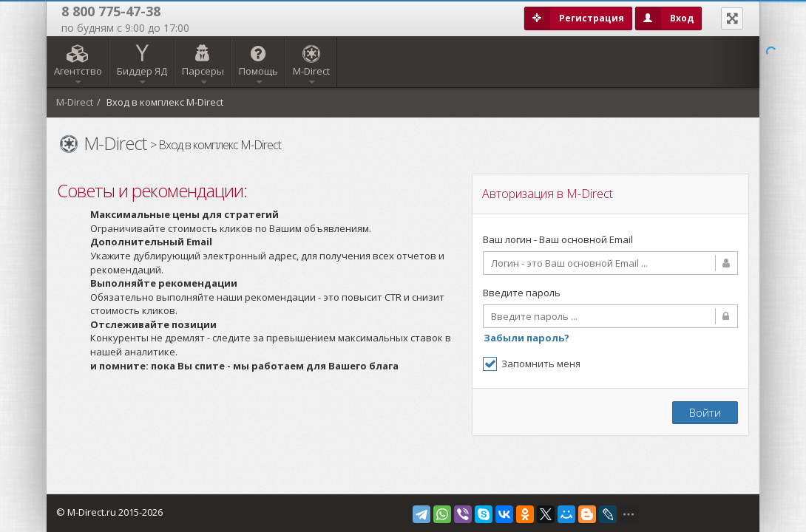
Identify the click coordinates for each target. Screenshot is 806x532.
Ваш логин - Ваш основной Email (558, 239)
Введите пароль (522, 293)
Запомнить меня (532, 364)
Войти (705, 412)
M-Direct (75, 102)
